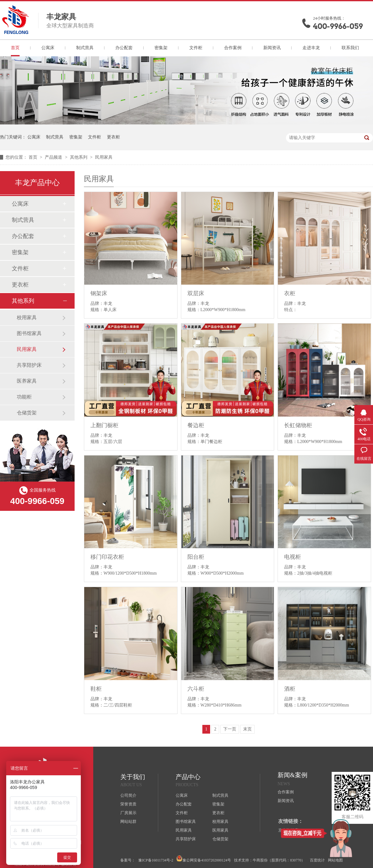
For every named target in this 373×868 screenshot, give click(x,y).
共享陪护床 (29, 365)
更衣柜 (113, 137)
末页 (247, 729)
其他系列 (79, 157)
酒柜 (290, 689)
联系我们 (350, 48)
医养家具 (27, 381)
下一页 (230, 729)
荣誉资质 (128, 804)
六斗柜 (196, 689)
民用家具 (104, 157)
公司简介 (128, 795)
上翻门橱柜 (104, 425)
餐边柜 (196, 425)
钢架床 (99, 293)
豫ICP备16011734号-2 (156, 860)
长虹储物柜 (298, 425)
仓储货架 (27, 413)
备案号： (128, 860)
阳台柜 (196, 557)
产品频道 (54, 157)
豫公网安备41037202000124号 (204, 859)
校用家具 (27, 317)
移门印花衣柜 (107, 557)
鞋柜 (96, 689)
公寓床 (48, 48)
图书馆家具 (29, 333)
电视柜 (292, 557)
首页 (15, 48)
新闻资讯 (272, 48)
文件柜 (196, 48)
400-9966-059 (338, 26)
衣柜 (290, 293)
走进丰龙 (311, 48)
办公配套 (124, 48)
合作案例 (233, 48)
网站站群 (128, 821)
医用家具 (220, 830)
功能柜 (24, 397)
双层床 (196, 293)
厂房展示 (128, 813)
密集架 (161, 48)
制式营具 (85, 48)
